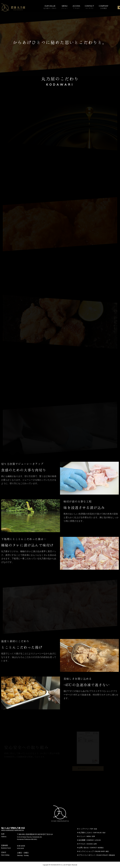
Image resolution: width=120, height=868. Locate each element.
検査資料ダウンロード (88, 768)
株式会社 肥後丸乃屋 (13, 7)
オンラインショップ (94, 851)
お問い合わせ (91, 848)
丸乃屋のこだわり (92, 833)
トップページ (88, 829)
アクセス (88, 844)
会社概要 (90, 840)
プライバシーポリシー (97, 855)
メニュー (87, 836)
